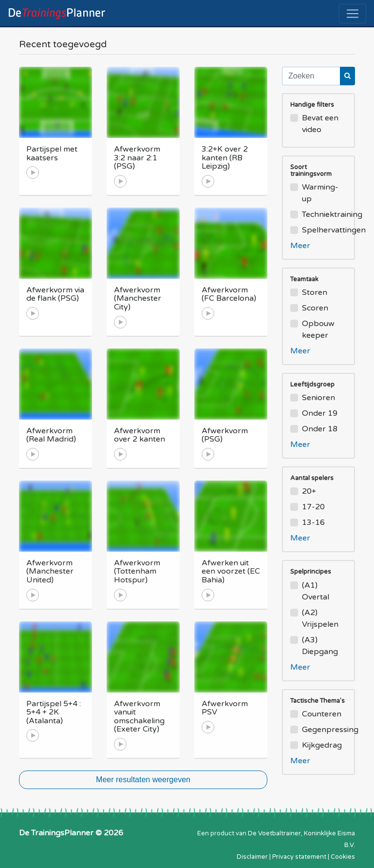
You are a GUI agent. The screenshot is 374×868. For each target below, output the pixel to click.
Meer (300, 246)
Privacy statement (299, 857)
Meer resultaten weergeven (143, 780)
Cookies (343, 857)
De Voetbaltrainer (274, 833)
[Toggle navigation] (353, 14)
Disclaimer (252, 857)
